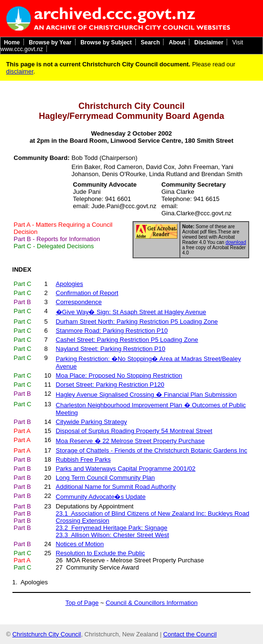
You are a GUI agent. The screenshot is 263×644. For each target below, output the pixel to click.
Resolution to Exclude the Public (100, 553)
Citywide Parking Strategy (92, 422)
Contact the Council (190, 634)
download (236, 242)
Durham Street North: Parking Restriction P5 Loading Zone (137, 322)
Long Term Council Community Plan (105, 478)
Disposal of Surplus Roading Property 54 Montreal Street (134, 431)
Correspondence (79, 302)
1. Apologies (30, 582)
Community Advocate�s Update (101, 497)
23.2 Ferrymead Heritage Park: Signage (112, 528)
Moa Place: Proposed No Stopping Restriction (119, 375)
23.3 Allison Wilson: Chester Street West (113, 535)
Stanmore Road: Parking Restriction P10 (112, 331)
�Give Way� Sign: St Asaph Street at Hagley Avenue (131, 312)
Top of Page (82, 603)
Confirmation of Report (87, 293)
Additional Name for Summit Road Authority (116, 487)
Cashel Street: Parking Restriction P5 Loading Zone (127, 340)
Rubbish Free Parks (83, 459)
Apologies (70, 284)
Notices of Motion (80, 544)
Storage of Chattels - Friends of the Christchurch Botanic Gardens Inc (152, 450)
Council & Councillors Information (152, 603)
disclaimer (20, 71)
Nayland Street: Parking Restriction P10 (111, 349)
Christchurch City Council (47, 634)
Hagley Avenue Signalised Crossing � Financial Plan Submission (146, 395)
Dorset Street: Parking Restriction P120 (110, 385)
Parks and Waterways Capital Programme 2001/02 (126, 469)
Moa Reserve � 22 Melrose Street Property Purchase (130, 441)
